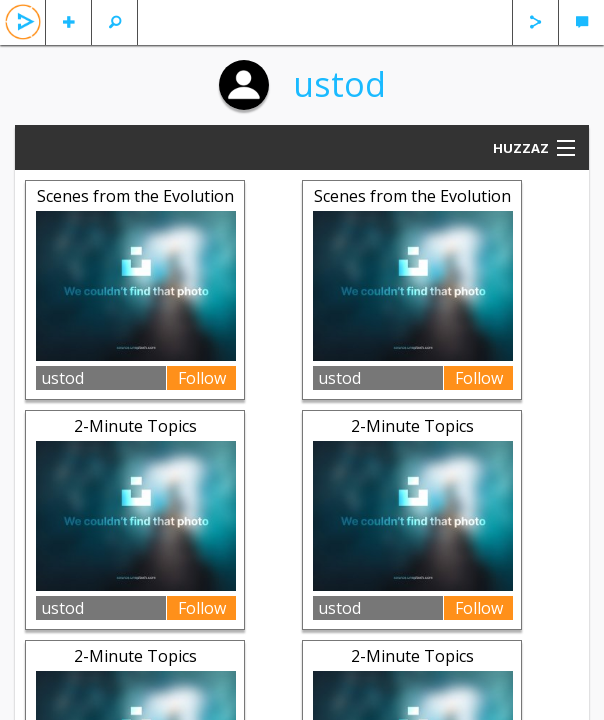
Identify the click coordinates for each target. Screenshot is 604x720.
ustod (339, 84)
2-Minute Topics (135, 426)
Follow (202, 378)
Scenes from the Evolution (135, 196)
